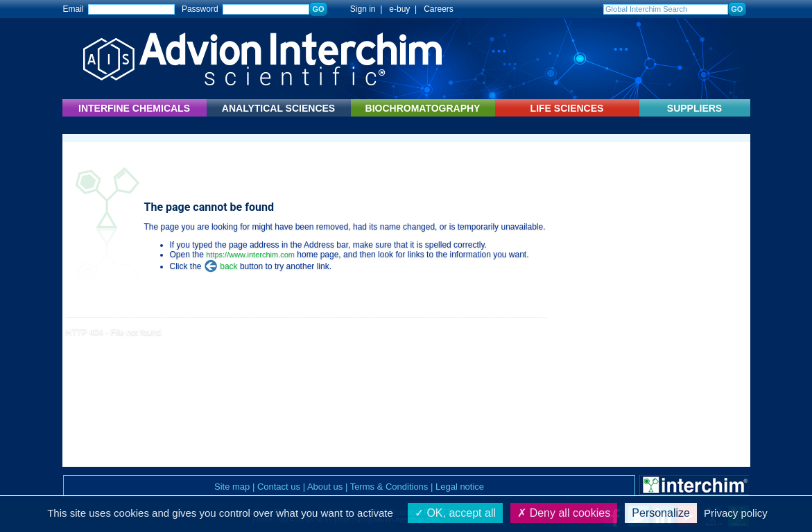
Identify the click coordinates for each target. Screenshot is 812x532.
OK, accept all (455, 513)
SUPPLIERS (694, 108)
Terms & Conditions (389, 487)
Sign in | (359, 9)
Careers (439, 9)
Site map (232, 487)
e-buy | (405, 9)
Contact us (279, 487)
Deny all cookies (564, 513)
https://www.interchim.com (250, 255)
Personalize (661, 513)
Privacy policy (736, 513)
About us (325, 487)
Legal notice (460, 487)
